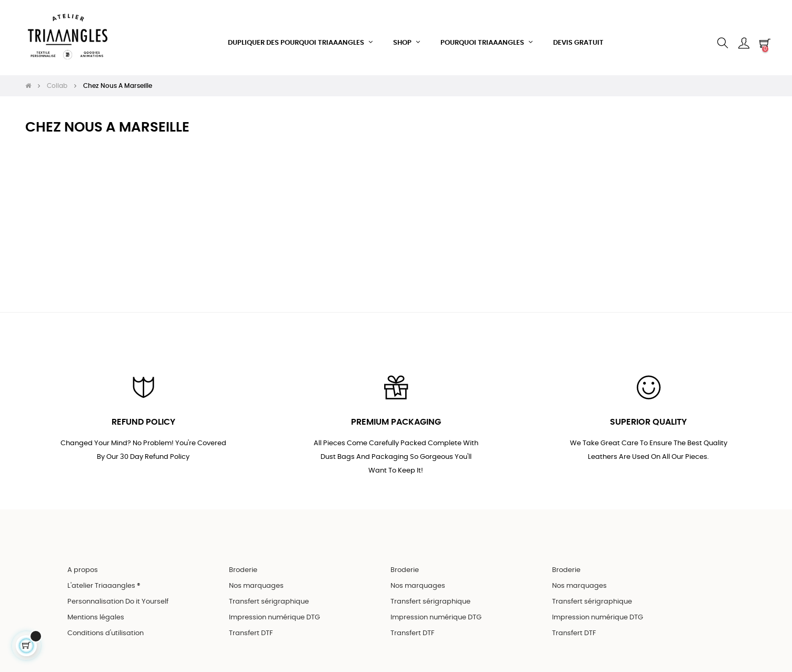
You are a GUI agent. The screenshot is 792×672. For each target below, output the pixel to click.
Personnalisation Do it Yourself (118, 591)
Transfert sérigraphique (269, 591)
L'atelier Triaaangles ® (104, 575)
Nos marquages (256, 575)
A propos (83, 560)
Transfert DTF (251, 623)
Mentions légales (96, 607)
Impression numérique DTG (274, 607)
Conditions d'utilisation (106, 623)
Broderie (243, 560)
